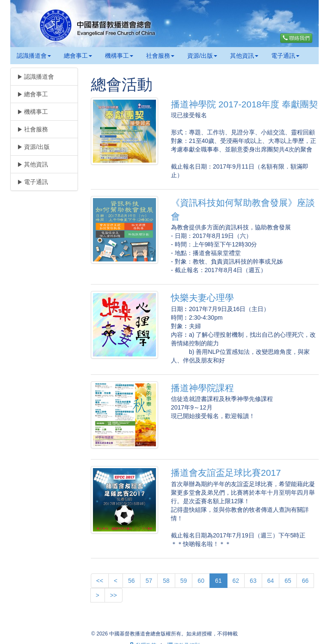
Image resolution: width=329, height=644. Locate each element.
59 (184, 581)
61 (218, 581)
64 (271, 581)
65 (288, 581)
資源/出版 (202, 56)
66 (305, 581)
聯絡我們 (296, 38)
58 (166, 581)
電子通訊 (285, 56)
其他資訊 (244, 56)
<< (100, 581)
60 (201, 581)
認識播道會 (34, 56)
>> (114, 595)
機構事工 (119, 56)
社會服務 (160, 56)
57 (149, 581)
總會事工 (78, 56)
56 (132, 581)
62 (236, 581)
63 (253, 581)
